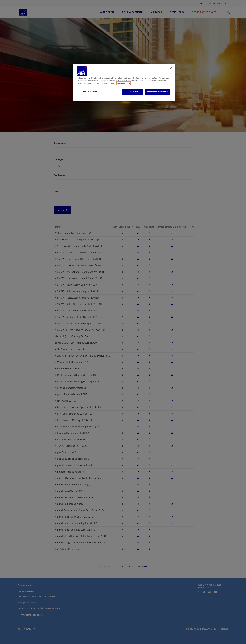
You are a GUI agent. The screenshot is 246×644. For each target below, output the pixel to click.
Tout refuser (133, 92)
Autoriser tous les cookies (158, 92)
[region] (124, 83)
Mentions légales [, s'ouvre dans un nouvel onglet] (123, 83)
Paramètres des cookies (90, 92)
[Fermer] (171, 68)
